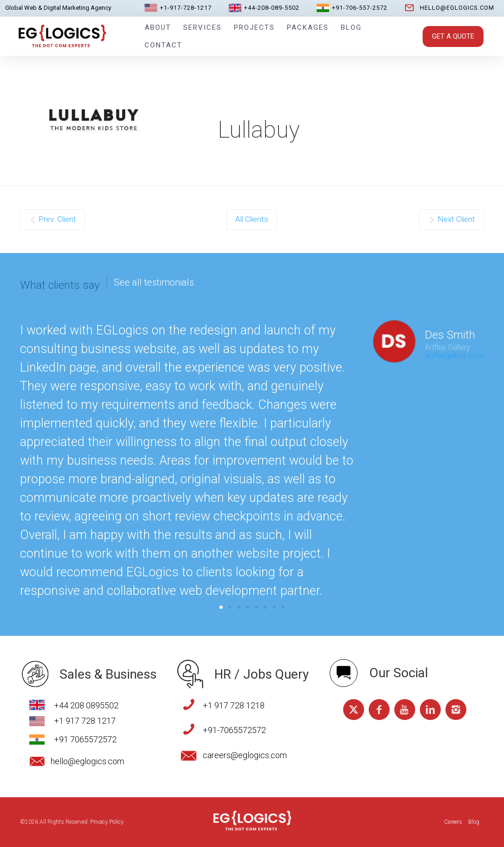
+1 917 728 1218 (234, 705)
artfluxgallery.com (454, 356)
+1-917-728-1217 (186, 8)
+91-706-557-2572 (360, 8)
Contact (163, 45)
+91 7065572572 (85, 739)
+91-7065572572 (234, 730)
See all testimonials (154, 282)
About (158, 27)
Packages (308, 27)
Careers (453, 822)
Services (202, 27)
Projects (254, 27)
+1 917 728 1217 (85, 721)
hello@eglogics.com (457, 8)
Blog (351, 27)
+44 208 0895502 (86, 705)
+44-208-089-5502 (272, 8)
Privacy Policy (107, 822)
